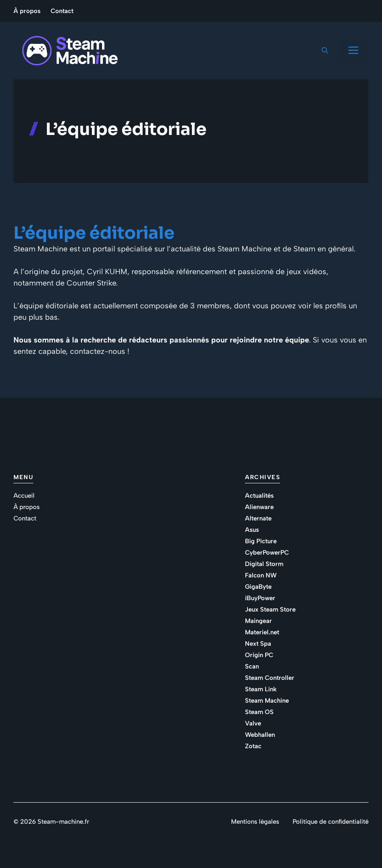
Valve (253, 723)
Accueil (24, 496)
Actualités (259, 496)
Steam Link (261, 689)
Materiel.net (262, 632)
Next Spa (258, 644)
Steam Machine (267, 701)
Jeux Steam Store (270, 609)
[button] (325, 51)
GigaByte (258, 587)
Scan (252, 666)
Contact (62, 11)
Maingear (258, 621)
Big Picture (261, 541)
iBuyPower (260, 598)
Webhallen (260, 735)
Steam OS (259, 712)
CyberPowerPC (267, 553)
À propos (27, 11)
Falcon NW (261, 575)
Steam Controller (270, 678)
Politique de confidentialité (331, 822)
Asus (252, 530)
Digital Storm (264, 564)
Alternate (258, 518)
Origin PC (259, 655)
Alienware (259, 507)
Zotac (253, 746)
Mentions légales (255, 822)
